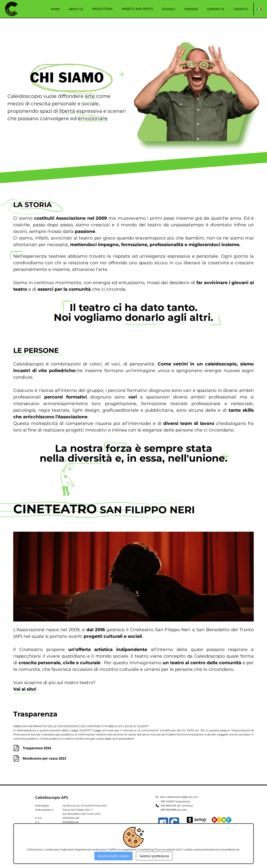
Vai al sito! (25, 689)
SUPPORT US (216, 9)
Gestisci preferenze (154, 856)
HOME (55, 9)
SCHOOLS (169, 9)
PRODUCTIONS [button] (102, 9)
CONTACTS (241, 9)
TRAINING (191, 9)
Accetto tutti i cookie (114, 856)
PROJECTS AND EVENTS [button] (137, 9)
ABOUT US (76, 9)
